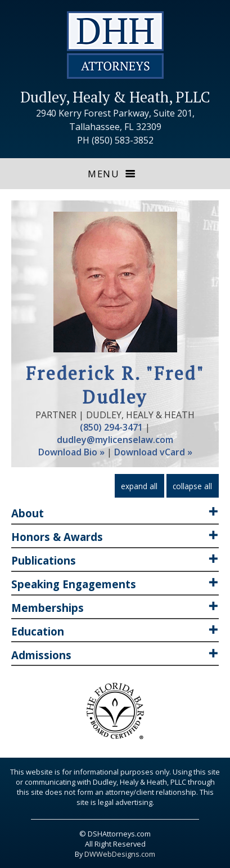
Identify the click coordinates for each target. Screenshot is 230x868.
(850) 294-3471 (111, 427)
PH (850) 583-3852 (115, 140)
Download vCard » (153, 452)
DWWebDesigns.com (120, 854)
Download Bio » (71, 452)
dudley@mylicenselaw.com (115, 440)
